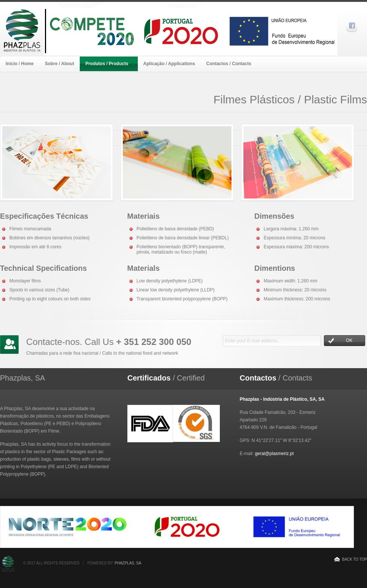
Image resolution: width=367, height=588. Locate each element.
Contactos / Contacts (229, 64)
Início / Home (20, 64)
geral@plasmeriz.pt (275, 454)
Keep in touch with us (9, 345)
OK (340, 341)
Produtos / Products (110, 64)
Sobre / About (60, 64)
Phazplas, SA (128, 563)
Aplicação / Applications (169, 64)
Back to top (354, 559)
